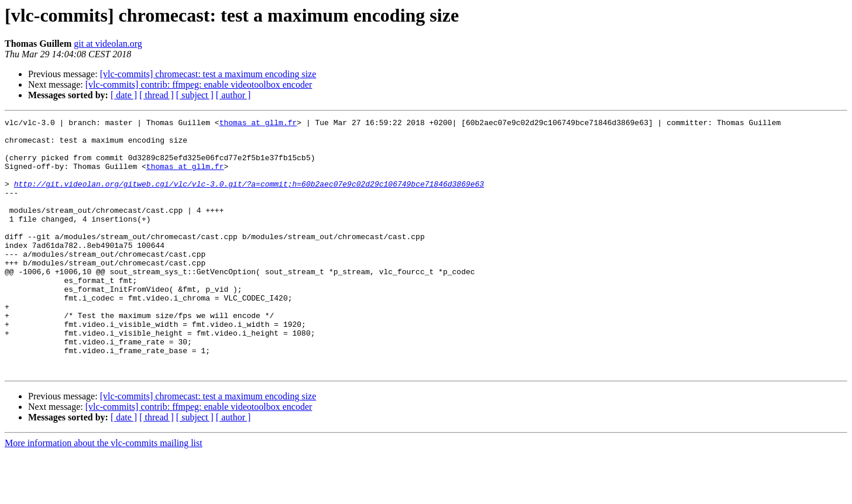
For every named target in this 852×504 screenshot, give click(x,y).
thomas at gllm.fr (258, 124)
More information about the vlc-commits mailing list (104, 494)
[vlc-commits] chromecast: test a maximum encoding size (208, 74)
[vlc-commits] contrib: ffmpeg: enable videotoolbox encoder (199, 84)
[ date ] (124, 95)
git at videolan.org (108, 44)
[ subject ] (195, 95)
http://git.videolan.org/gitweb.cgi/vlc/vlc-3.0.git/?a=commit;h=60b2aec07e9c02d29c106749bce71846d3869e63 (249, 198)
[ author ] (233, 95)
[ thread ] (157, 95)
